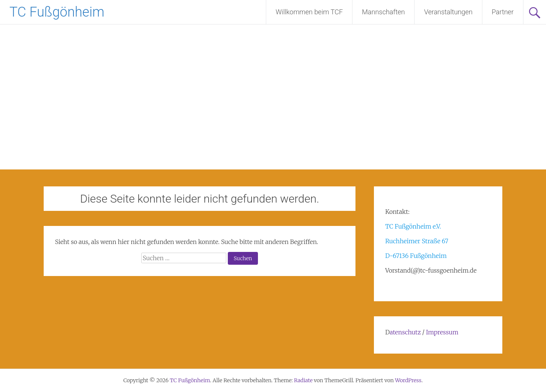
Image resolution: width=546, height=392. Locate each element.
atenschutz (405, 332)
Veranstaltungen (448, 12)
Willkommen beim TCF (309, 12)
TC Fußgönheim (57, 12)
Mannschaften (383, 12)
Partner (503, 12)
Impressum (442, 332)
